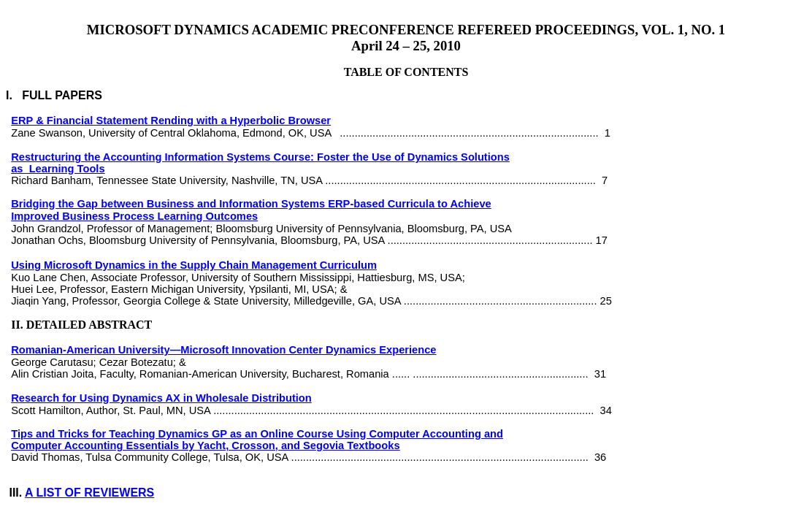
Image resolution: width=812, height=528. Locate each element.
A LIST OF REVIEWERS (89, 493)
